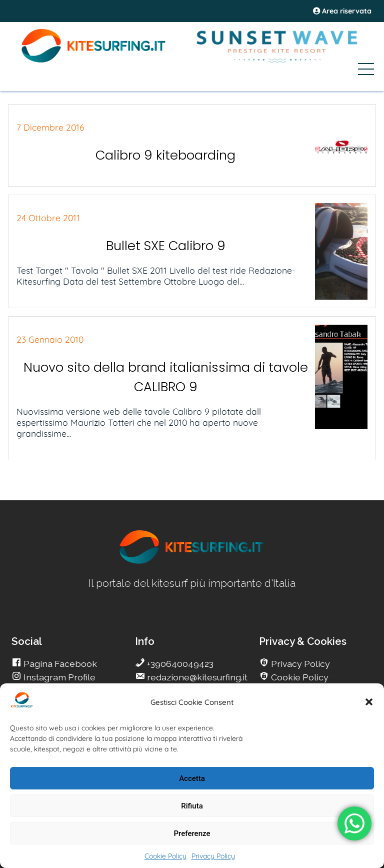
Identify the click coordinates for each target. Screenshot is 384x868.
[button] (369, 702)
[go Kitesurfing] (192, 562)
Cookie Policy (165, 856)
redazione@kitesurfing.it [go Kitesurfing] (196, 677)
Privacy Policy (213, 856)
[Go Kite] (94, 61)
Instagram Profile (58, 677)
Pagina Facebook (59, 664)
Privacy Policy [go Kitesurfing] (299, 664)
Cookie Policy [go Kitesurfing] (299, 677)
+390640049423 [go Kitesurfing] (179, 664)
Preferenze (192, 833)
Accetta (192, 778)
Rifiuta (192, 806)
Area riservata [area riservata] (342, 11)
